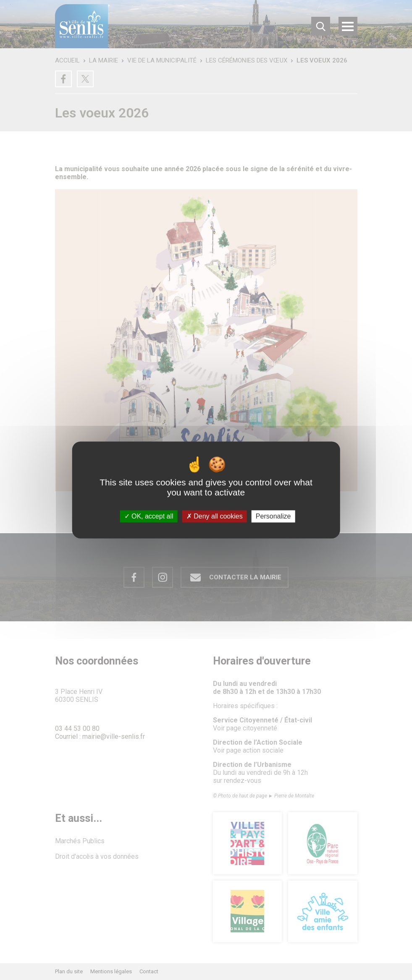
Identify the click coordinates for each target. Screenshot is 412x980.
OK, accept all (149, 516)
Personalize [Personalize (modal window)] (273, 516)
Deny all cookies (215, 516)
